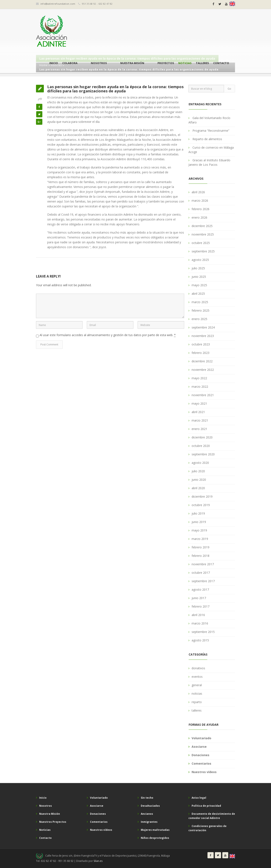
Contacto (221, 32)
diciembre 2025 (202, 226)
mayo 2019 (199, 530)
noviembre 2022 (203, 370)
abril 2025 (198, 294)
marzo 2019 (200, 539)
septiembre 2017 (203, 581)
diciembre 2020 (202, 437)
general (197, 685)
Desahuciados (150, 806)
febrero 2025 (200, 310)
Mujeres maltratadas (155, 830)
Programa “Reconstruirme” (211, 131)
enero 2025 (199, 319)
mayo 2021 (199, 403)
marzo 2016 (200, 623)
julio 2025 (198, 268)
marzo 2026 (200, 201)
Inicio (81, 32)
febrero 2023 (200, 353)
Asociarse (199, 747)
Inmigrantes (149, 822)
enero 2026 (199, 217)
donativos (198, 668)
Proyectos (166, 32)
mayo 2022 (199, 378)
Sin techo (147, 798)
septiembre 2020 (203, 454)
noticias (56, 65)
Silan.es (98, 861)
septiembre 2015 (203, 632)
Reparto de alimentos (207, 139)
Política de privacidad (206, 806)
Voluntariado (201, 738)
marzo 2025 (200, 302)
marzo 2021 (200, 420)
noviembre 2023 (203, 336)
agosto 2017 (200, 589)
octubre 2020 (201, 446)
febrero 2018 (200, 556)
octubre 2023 (201, 344)
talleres (197, 710)
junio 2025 (199, 277)
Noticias (185, 32)
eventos (197, 677)
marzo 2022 (200, 387)
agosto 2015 (200, 640)
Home (44, 65)
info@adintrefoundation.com (58, 4)
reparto (197, 702)
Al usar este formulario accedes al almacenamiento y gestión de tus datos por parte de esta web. (108, 335)
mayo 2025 (199, 285)
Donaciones (200, 755)
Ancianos (147, 814)
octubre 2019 (201, 505)
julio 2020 (198, 471)
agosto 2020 (200, 463)
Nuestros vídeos (204, 772)
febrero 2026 (200, 209)
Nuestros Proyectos (53, 822)
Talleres (202, 32)
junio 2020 (199, 480)
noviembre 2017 (203, 564)
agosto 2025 (200, 260)
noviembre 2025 (203, 234)
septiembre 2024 (203, 327)
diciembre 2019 (202, 496)
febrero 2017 (200, 606)
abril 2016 (198, 615)
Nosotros (117, 32)
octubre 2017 (201, 573)
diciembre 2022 (202, 361)
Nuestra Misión (141, 32)
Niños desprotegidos (155, 838)
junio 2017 (199, 598)
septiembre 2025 (203, 251)
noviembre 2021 (203, 395)
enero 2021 (199, 429)
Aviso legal (199, 798)
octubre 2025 (201, 243)
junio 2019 (199, 522)
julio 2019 (198, 513)
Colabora (97, 32)
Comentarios (201, 763)
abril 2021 (198, 412)
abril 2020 (198, 488)
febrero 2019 (200, 547)
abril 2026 (198, 192)
